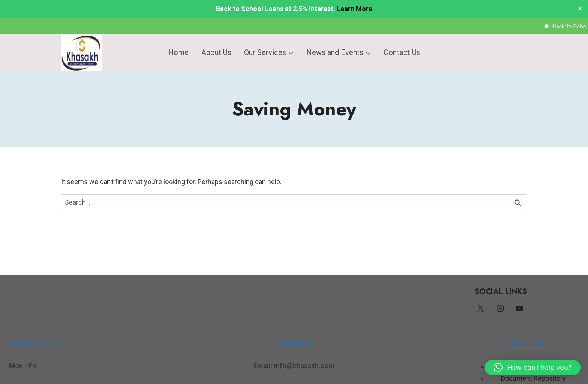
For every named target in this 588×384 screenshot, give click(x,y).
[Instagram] (500, 309)
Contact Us (402, 52)
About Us (216, 52)
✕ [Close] (580, 9)
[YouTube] (519, 309)
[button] (532, 367)
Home (178, 52)
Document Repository (533, 378)
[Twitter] (481, 309)
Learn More (355, 9)
